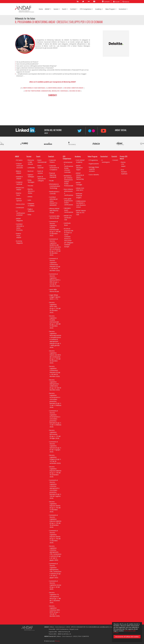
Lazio (29, 200)
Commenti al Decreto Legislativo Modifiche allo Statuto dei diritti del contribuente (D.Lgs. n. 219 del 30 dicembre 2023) (55, 247)
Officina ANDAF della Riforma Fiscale (54, 211)
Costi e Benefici (94, 175)
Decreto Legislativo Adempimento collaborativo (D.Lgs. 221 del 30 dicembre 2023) (55, 385)
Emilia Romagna (31, 181)
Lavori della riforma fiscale (54, 290)
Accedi (116, 1)
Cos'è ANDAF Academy (80, 161)
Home (41, 9)
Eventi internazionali (42, 161)
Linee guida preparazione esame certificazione (68, 202)
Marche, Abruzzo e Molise (31, 191)
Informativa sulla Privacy (124, 631)
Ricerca (126, 2)
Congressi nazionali (19, 183)
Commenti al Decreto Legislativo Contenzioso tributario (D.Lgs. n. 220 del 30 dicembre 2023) (55, 264)
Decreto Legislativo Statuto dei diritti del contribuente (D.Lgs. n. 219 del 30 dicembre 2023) (55, 357)
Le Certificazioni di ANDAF (20, 213)
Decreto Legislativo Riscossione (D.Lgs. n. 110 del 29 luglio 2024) (55, 434)
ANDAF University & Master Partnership (80, 176)
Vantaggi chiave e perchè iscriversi (94, 169)
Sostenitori (104, 156)
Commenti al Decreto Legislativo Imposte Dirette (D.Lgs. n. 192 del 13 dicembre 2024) (55, 537)
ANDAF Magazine (19, 220)
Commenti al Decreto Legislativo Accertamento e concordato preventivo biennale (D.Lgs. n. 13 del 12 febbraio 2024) (55, 419)
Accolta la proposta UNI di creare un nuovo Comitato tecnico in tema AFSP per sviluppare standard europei (68, 238)
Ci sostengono (106, 161)
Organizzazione (94, 164)
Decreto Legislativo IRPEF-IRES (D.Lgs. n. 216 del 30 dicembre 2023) (55, 307)
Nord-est (31, 171)
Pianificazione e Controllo (54, 193)
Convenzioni (20, 208)
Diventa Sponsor (19, 200)
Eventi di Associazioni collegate (42, 179)
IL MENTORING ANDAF (54, 88)
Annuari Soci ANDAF (20, 189)
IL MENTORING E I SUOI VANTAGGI (33, 88)
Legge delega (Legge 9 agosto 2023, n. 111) (55, 297)
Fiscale (51, 181)
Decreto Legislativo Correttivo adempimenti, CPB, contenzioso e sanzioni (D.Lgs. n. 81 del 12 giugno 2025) (55, 553)
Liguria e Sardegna (31, 176)
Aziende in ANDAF (19, 178)
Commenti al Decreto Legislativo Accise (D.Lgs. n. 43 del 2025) (55, 585)
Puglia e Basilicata (31, 210)
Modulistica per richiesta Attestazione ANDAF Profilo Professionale (68, 181)
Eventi (38, 156)
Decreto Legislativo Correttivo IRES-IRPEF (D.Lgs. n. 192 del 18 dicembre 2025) (55, 611)
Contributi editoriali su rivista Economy (20, 227)
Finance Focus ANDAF (19, 236)
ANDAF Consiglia (79, 184)
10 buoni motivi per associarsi (19, 166)
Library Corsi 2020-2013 (80, 189)
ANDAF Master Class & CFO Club (81, 213)
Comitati (51, 156)
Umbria (30, 197)
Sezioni (29, 156)
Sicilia (29, 215)
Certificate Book (67, 224)
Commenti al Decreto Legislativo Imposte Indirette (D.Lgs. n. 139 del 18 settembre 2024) (55, 521)
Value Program (92, 156)
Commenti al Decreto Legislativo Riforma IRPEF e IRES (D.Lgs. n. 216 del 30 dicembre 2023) (55, 280)
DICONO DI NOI (75, 91)
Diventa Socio (19, 194)
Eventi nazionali (40, 167)
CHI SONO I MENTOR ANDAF (74, 88)
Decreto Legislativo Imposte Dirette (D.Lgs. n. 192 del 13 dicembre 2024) (55, 507)
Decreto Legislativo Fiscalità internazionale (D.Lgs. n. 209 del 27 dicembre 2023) (55, 322)
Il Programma (93, 160)
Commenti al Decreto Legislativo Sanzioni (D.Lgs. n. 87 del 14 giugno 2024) (55, 447)
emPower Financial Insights (79, 196)
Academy (78, 156)
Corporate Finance (53, 161)
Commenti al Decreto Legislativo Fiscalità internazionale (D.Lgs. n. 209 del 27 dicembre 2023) (55, 229)
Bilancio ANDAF (19, 172)
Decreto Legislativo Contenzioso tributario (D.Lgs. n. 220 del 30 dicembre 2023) (55, 371)
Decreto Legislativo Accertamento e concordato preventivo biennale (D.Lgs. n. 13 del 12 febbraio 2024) (55, 400)
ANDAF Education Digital (79, 168)
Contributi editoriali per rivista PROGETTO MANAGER (53, 201)
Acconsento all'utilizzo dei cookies (127, 637)
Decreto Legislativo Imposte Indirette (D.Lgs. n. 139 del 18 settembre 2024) (55, 472)
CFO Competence (67, 157)
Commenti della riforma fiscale (54, 217)
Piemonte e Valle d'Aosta (31, 162)
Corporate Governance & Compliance (54, 168)
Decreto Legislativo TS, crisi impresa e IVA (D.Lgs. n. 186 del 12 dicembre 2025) (55, 598)
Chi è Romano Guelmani (124, 172)
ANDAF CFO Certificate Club (68, 218)
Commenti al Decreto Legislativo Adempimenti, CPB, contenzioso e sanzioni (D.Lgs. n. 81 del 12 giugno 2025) (55, 571)
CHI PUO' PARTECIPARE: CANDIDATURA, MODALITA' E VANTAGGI (46, 91)
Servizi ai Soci (20, 204)
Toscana (30, 186)
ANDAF (46, 133)
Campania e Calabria (31, 205)
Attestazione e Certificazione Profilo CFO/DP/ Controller (68, 167)
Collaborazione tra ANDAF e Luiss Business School (81, 204)
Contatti (105, 1)
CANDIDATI (53, 95)
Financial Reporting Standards (53, 175)
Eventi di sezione (40, 172)
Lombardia (31, 168)
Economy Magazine (19, 242)
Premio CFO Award (124, 157)
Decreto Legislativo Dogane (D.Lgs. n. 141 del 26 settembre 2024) (55, 459)
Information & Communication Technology (55, 186)
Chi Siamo (19, 160)
